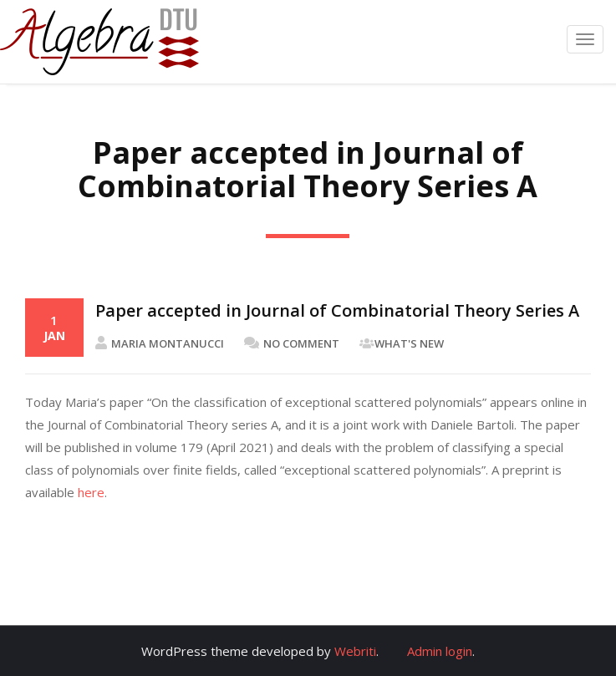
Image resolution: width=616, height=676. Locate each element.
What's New (409, 343)
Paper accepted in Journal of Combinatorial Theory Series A (337, 310)
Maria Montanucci (160, 343)
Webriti (355, 651)
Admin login (440, 651)
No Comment (292, 343)
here (91, 492)
